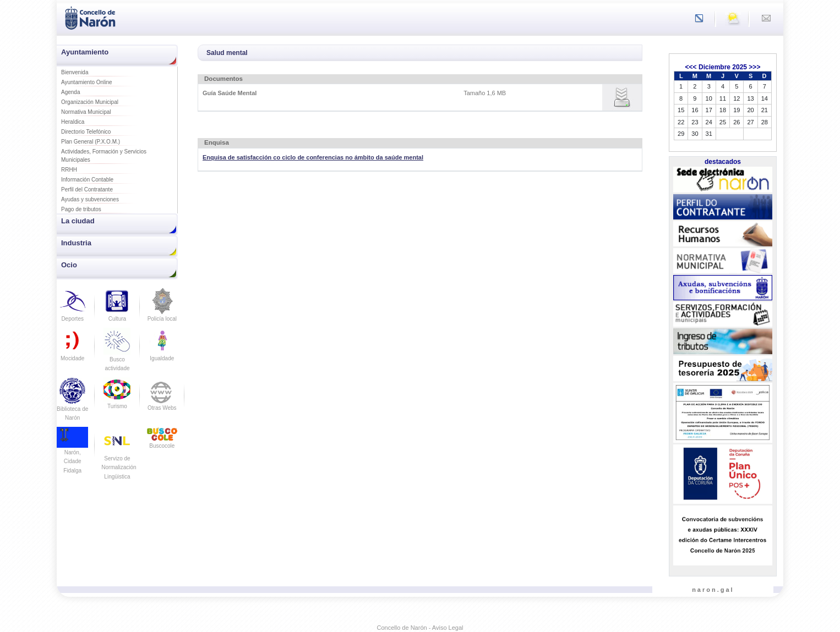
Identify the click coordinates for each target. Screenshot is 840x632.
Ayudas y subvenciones (90, 199)
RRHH (69, 170)
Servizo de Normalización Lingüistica (119, 458)
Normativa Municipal (86, 112)
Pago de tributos (81, 209)
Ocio (69, 265)
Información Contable (87, 180)
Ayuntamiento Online (87, 82)
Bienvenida (75, 72)
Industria (76, 243)
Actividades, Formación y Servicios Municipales (104, 156)
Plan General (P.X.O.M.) (91, 142)
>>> (754, 67)
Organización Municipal (90, 102)
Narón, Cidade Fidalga (72, 453)
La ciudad (78, 221)
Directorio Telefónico (86, 132)
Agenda (70, 92)
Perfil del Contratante (87, 189)
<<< (691, 67)
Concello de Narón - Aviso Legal (420, 628)
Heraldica (73, 122)
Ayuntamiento (85, 52)
